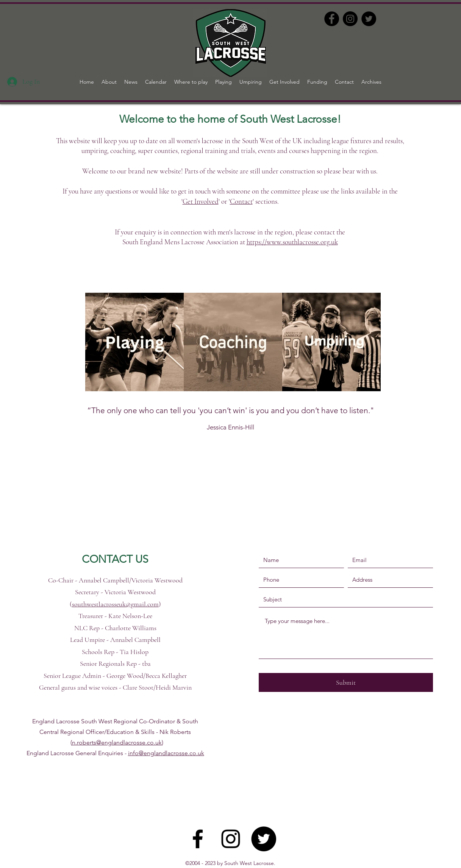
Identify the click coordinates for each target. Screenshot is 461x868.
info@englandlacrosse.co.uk (166, 753)
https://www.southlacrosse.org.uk (292, 242)
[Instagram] (350, 19)
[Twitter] (369, 19)
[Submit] (346, 682)
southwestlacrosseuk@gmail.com (115, 604)
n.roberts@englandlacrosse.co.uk (117, 742)
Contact (241, 201)
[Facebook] (332, 19)
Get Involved (201, 201)
